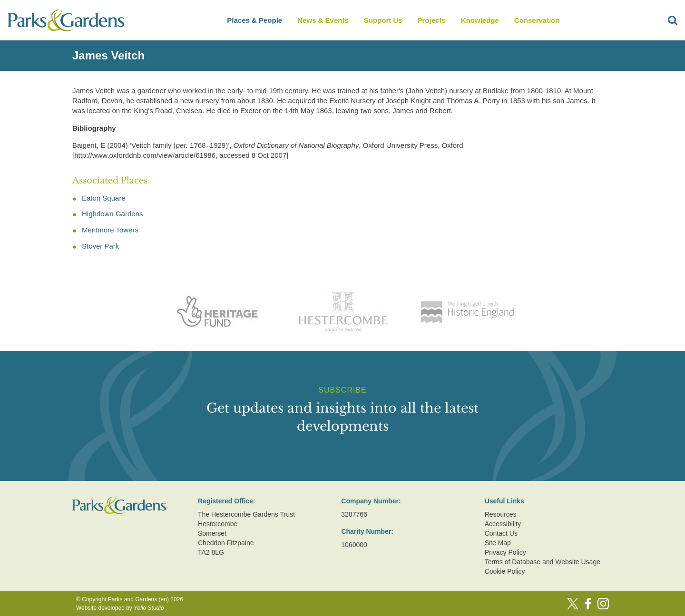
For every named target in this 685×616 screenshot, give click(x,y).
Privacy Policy (505, 552)
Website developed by (120, 608)
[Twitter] (573, 604)
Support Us (383, 20)
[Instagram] (603, 604)
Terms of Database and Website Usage (543, 562)
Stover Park (100, 246)
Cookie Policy (505, 571)
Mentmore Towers (110, 230)
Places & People (254, 20)
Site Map (498, 543)
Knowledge (480, 20)
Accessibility (503, 524)
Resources (501, 514)
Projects (432, 20)
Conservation (537, 20)
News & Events (323, 20)
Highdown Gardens (112, 214)
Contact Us (501, 533)
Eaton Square (104, 198)
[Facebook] (588, 604)
